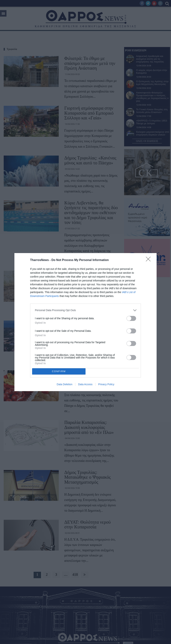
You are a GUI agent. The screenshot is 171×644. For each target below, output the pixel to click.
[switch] (131, 318)
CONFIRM (59, 371)
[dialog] (85, 322)
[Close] (149, 260)
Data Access (85, 384)
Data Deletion (65, 384)
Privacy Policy (106, 384)
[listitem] (85, 310)
